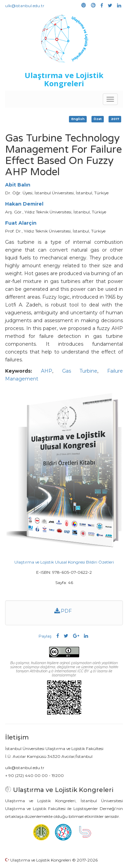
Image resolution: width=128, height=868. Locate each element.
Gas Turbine (80, 371)
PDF (63, 611)
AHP (47, 371)
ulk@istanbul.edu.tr (25, 6)
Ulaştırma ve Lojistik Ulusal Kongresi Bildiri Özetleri (64, 562)
